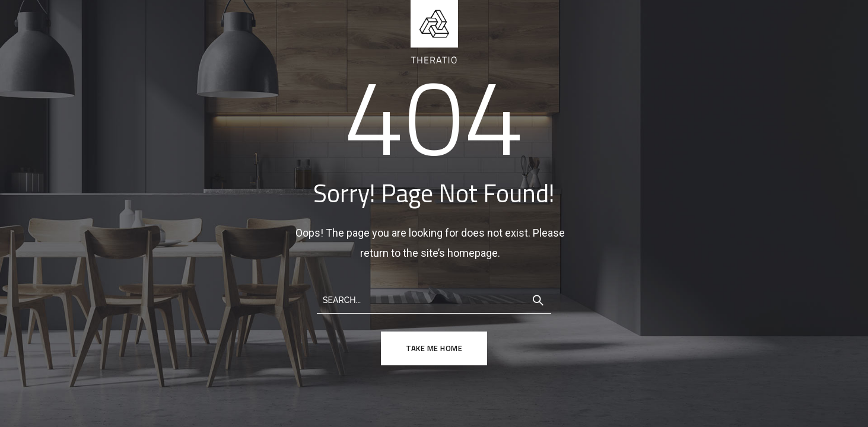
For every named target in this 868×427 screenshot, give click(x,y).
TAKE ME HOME (434, 348)
